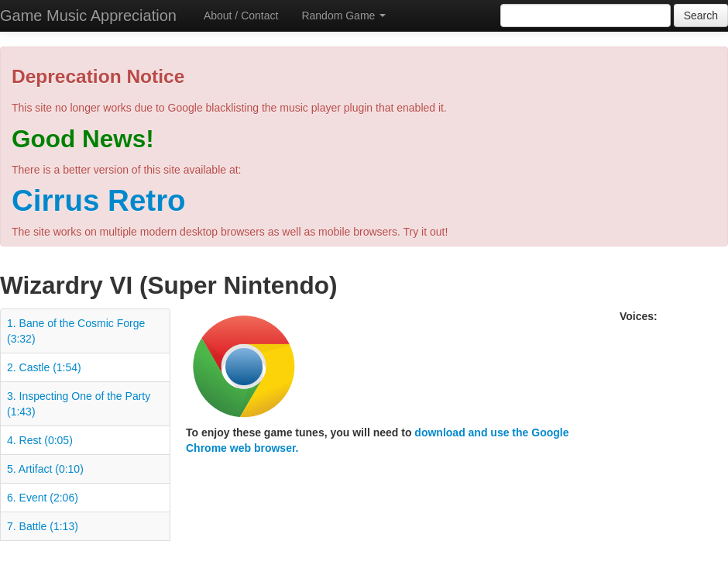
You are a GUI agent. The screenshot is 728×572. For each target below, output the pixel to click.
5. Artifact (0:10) (45, 469)
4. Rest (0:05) (40, 440)
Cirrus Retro (99, 200)
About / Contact (241, 16)
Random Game (343, 16)
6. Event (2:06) (43, 498)
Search (701, 16)
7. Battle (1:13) (43, 526)
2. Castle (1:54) (44, 367)
